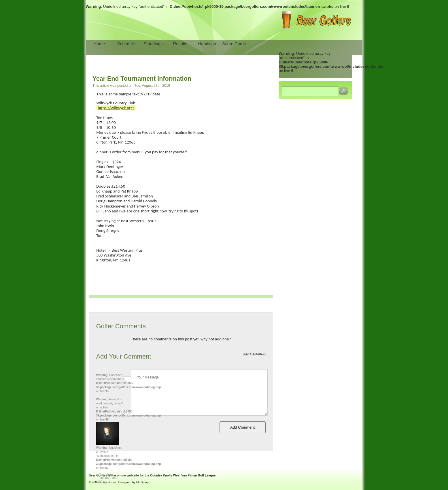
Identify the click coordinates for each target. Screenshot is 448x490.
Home (99, 44)
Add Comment (242, 427)
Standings (153, 44)
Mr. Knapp (143, 482)
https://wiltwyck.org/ (116, 108)
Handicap (207, 44)
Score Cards (234, 44)
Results (180, 44)
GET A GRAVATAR (254, 354)
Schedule (126, 44)
